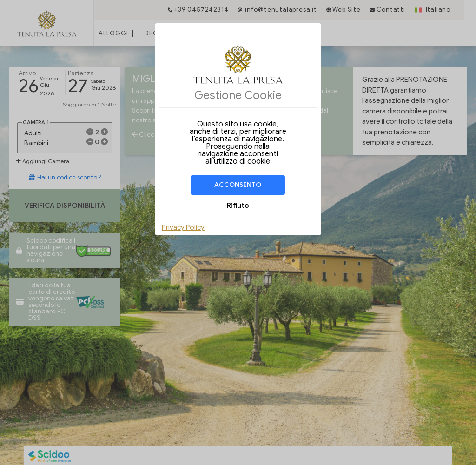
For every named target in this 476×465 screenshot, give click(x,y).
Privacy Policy (183, 227)
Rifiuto (238, 206)
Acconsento (238, 185)
